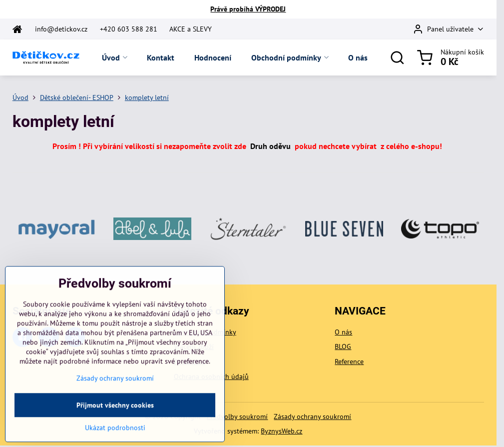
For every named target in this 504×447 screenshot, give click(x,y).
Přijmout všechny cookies (115, 430)
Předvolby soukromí (237, 416)
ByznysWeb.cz (281, 431)
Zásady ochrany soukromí (312, 416)
